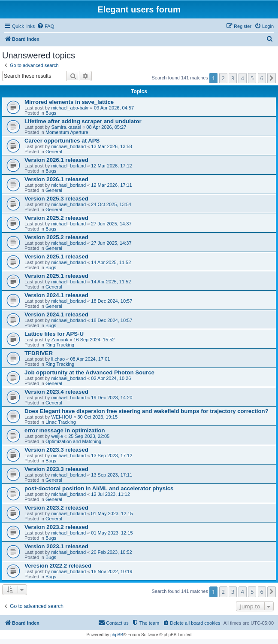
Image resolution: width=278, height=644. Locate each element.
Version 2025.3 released (56, 199)
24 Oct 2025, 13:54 (111, 204)
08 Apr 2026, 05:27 (106, 127)
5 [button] (252, 78)
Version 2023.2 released (56, 508)
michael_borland (68, 146)
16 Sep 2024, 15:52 (94, 340)
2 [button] (223, 78)
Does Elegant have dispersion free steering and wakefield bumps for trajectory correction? (147, 411)
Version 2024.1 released (56, 295)
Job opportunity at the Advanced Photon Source (89, 372)
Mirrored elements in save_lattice (69, 102)
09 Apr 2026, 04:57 (114, 108)
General (54, 152)
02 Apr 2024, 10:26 (111, 378)
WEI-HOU (62, 417)
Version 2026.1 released (56, 160)
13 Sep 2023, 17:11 (112, 475)
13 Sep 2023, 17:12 (112, 456)
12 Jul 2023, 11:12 (110, 494)
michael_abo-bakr (70, 108)
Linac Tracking (61, 422)
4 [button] (243, 78)
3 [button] (233, 78)
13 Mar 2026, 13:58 (111, 146)
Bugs (51, 113)
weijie (57, 436)
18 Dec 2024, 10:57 (112, 301)
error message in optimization (65, 430)
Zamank (60, 340)
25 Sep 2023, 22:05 (89, 436)
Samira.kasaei (66, 127)
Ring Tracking (60, 345)
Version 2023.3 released (56, 450)
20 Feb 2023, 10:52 (111, 552)
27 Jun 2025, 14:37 (111, 224)
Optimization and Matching (73, 441)
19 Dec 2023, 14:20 (112, 398)
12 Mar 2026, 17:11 (111, 185)
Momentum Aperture (67, 132)
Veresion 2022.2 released (58, 566)
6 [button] (262, 78)
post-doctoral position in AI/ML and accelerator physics (99, 488)
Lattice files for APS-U (54, 334)
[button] (272, 78)
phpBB (117, 635)
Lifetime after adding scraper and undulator (83, 121)
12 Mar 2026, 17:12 (111, 166)
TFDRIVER (39, 353)
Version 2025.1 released (56, 257)
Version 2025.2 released (56, 218)
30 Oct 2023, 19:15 (98, 417)
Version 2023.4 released (56, 392)
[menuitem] (45, 26)
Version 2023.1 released (56, 546)
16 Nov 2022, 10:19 (112, 571)
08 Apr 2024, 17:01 (90, 359)
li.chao (58, 359)
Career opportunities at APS (62, 141)
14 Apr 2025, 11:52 (111, 262)
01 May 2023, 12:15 (112, 513)
